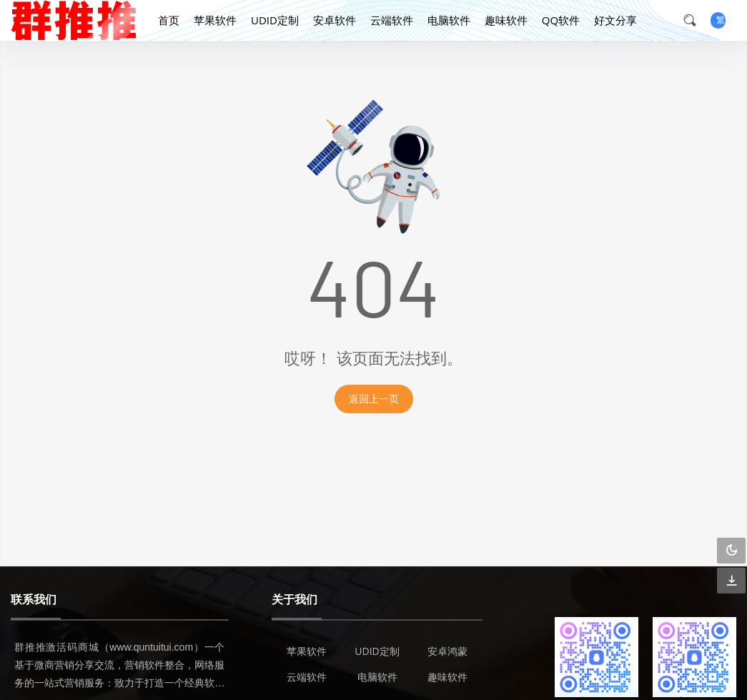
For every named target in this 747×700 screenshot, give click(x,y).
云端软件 (392, 20)
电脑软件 (449, 20)
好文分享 (615, 20)
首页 (169, 20)
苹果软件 (215, 20)
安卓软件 (335, 20)
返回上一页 (374, 399)
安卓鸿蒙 (447, 651)
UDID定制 (275, 20)
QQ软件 (561, 20)
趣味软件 (506, 20)
